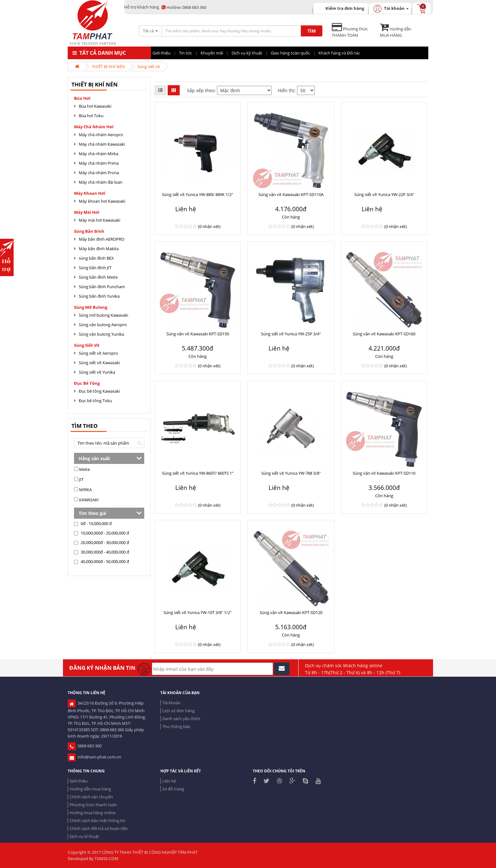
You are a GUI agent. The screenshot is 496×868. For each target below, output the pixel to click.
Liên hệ (169, 781)
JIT (79, 479)
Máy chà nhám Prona (99, 173)
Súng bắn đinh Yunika (99, 296)
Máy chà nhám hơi (94, 127)
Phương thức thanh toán (93, 805)
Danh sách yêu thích (181, 719)
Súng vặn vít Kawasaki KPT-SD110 (384, 473)
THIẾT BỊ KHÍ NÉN (108, 67)
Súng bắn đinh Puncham (102, 287)
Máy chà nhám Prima (99, 163)
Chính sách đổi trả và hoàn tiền (99, 828)
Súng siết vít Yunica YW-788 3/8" (291, 473)
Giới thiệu (79, 781)
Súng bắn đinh (89, 231)
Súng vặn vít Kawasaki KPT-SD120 (291, 612)
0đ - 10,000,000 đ (93, 523)
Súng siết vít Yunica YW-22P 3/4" (384, 194)
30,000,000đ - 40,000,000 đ (102, 552)
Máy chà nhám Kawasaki (102, 144)
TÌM (312, 31)
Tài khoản (171, 703)
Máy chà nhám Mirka (99, 154)
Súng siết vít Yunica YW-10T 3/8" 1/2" (198, 612)
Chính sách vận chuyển (91, 797)
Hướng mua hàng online (93, 813)
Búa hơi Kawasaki (95, 106)
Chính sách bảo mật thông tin (97, 820)
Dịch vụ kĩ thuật (84, 836)
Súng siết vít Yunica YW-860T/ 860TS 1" (198, 473)
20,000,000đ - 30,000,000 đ (102, 542)
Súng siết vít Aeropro (98, 353)
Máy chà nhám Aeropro (101, 135)
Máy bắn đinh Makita (99, 249)
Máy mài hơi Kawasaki (99, 220)
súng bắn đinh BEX (96, 258)
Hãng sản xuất (94, 458)
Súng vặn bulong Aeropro (103, 325)
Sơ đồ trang (173, 789)
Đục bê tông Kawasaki (99, 391)
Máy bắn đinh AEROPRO (102, 239)
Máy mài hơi (87, 212)
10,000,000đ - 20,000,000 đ (102, 533)
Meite (82, 469)
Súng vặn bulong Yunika (101, 334)
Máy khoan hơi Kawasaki (102, 201)
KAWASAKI (86, 500)
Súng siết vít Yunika (97, 372)
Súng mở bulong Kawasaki (103, 315)
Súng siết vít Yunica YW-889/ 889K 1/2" (198, 194)
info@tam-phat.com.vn (94, 757)
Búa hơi (82, 98)
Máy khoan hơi (90, 193)
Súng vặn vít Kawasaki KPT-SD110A (291, 194)
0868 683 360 (184, 7)
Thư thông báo (176, 726)
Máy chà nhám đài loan (101, 182)
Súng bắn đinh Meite (98, 277)
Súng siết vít (149, 67)
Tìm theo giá (92, 513)
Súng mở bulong (91, 307)
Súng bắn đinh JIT (95, 268)
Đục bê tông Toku (95, 401)
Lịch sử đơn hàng (178, 711)
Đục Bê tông (87, 383)
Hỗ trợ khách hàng (142, 7)
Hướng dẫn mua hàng (90, 789)
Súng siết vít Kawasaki (99, 363)
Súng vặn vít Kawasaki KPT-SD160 (384, 334)
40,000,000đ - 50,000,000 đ (102, 561)
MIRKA (83, 490)
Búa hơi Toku (91, 116)
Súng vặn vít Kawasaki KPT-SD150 (198, 334)
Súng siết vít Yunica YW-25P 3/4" (291, 334)
